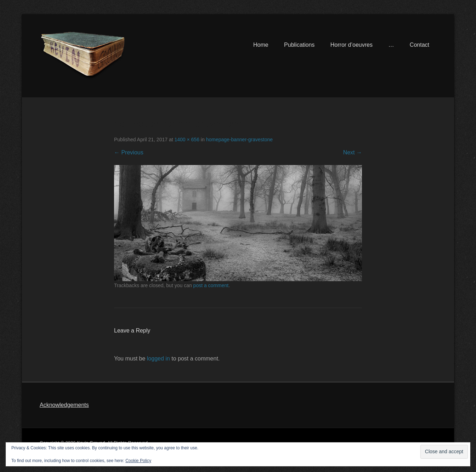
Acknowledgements (64, 405)
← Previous (129, 152)
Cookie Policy (138, 461)
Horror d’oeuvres (352, 45)
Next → (353, 152)
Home (261, 45)
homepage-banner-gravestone (239, 140)
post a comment (211, 285)
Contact (420, 45)
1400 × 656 (187, 140)
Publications (299, 45)
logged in (158, 359)
